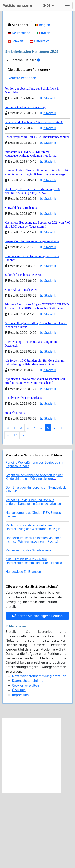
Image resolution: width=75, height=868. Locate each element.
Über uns (19, 765)
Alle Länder (18, 100)
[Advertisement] (37, 55)
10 (15, 510)
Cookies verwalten (25, 761)
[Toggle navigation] (67, 6)
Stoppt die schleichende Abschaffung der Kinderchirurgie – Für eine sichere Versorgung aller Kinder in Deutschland (34, 554)
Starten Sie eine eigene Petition (38, 691)
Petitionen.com (17, 5)
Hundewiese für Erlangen (23, 647)
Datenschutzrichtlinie (28, 756)
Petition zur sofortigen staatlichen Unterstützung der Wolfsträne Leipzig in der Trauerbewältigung (36, 604)
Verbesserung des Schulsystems (28, 625)
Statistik (48, 173)
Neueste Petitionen (22, 153)
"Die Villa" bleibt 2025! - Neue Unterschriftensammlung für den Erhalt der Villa (35, 638)
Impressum (20, 770)
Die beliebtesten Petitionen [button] (28, 145)
